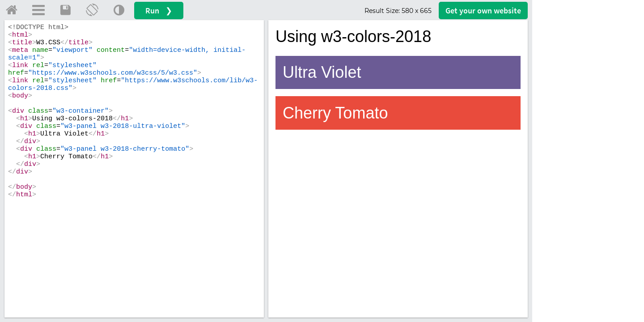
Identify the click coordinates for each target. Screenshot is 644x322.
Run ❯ (159, 11)
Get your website (483, 11)
